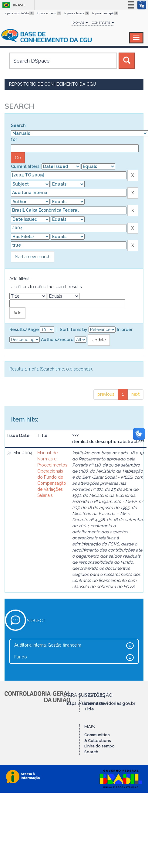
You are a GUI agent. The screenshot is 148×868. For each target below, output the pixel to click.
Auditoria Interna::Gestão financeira (48, 645)
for (14, 139)
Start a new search (33, 257)
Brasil (13, 5)
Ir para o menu (49, 13)
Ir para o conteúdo (19, 13)
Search (91, 752)
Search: (19, 125)
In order (125, 330)
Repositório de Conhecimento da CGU (52, 84)
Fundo (21, 657)
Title (89, 709)
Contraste (103, 23)
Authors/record (57, 340)
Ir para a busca (77, 13)
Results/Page (24, 330)
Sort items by (74, 330)
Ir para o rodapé (105, 13)
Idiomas (80, 23)
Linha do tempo (99, 746)
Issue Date (95, 703)
